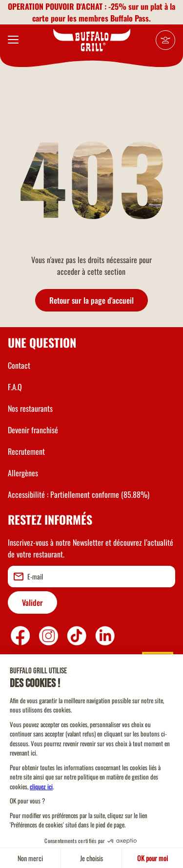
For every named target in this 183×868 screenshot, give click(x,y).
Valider (32, 602)
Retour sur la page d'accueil (91, 300)
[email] (91, 577)
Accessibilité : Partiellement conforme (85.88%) (79, 494)
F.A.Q (15, 387)
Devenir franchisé (33, 430)
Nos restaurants (30, 408)
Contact (19, 365)
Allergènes (23, 473)
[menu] (13, 40)
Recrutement (26, 451)
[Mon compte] (165, 40)
